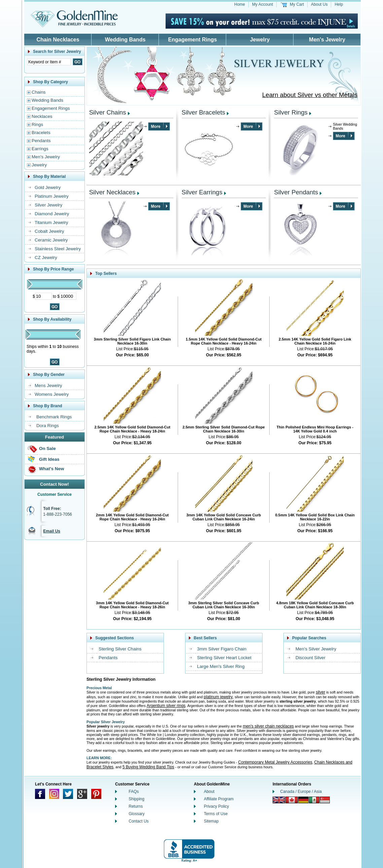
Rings (37, 124)
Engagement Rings (193, 40)
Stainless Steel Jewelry (58, 249)
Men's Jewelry (327, 40)
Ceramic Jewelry (51, 240)
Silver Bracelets (204, 112)
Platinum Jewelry (52, 196)
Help (339, 4)
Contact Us (138, 821)
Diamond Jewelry (52, 214)
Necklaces (42, 116)
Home (240, 4)
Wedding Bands (125, 40)
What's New (51, 469)
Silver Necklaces (112, 192)
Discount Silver (310, 658)
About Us (319, 4)
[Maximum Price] (68, 296)
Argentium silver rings (166, 706)
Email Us (52, 531)
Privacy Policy (217, 806)
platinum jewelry (218, 697)
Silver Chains (108, 112)
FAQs (134, 792)
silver (320, 692)
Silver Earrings (202, 192)
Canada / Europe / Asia (301, 792)
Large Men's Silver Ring (221, 666)
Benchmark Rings (54, 417)
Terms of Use (216, 814)
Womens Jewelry (52, 394)
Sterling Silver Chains (120, 649)
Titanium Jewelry (51, 222)
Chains (39, 92)
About (209, 792)
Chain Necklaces (58, 40)
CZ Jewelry (46, 258)
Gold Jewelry (48, 187)
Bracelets (41, 133)
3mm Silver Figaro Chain (222, 649)
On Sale (47, 448)
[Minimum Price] (43, 296)
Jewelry (260, 40)
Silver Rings (291, 112)
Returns (136, 806)
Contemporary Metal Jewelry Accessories (275, 762)
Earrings (40, 149)
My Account (263, 4)
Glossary (136, 814)
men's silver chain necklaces (268, 726)
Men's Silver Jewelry (316, 649)
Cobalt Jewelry (49, 231)
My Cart (297, 4)
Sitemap (211, 821)
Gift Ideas (49, 459)
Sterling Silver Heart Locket (224, 658)
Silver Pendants (296, 192)
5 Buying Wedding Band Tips (148, 767)
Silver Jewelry (48, 205)
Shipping (136, 799)
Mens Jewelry (48, 385)
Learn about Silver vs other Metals (310, 95)
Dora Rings (48, 426)
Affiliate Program (219, 799)
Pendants (41, 141)
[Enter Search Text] (49, 62)
